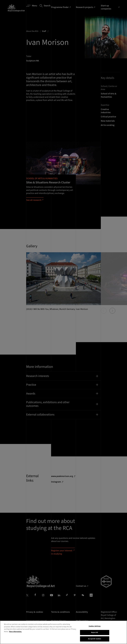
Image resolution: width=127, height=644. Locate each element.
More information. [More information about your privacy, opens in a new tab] (16, 643)
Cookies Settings (95, 637)
